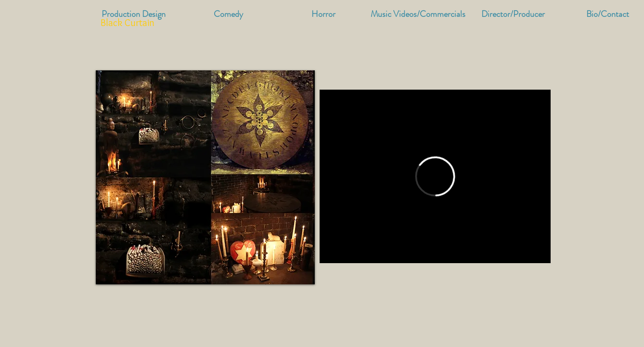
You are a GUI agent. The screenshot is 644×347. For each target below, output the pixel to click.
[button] (418, 14)
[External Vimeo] (435, 176)
